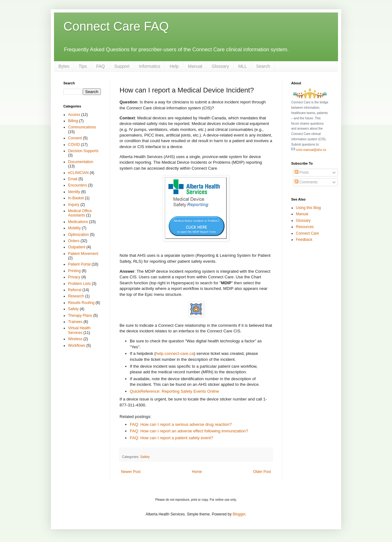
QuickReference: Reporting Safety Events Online (174, 391)
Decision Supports (83, 151)
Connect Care (307, 233)
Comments (306, 182)
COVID (74, 145)
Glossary (220, 66)
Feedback (304, 240)
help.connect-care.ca (175, 353)
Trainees (75, 322)
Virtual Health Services (79, 330)
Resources (305, 227)
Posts (302, 172)
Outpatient (77, 247)
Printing (74, 271)
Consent (75, 138)
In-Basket (76, 198)
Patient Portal (79, 264)
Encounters (78, 185)
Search (263, 66)
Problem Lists (79, 284)
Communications (82, 127)
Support (122, 66)
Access (74, 115)
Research (76, 296)
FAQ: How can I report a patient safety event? (171, 438)
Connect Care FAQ (116, 26)
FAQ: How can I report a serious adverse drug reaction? (181, 424)
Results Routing (81, 303)
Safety (145, 457)
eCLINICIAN (78, 173)
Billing (73, 121)
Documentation (81, 162)
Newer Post (131, 472)
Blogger (239, 514)
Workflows (77, 346)
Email (73, 179)
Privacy (74, 277)
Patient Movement (83, 254)
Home (197, 472)
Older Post (262, 472)
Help (174, 66)
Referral (75, 290)
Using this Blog (308, 208)
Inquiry (74, 205)
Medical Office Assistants (80, 213)
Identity (74, 192)
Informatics (149, 66)
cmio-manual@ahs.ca (309, 150)
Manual (195, 66)
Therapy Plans (80, 316)
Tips (83, 66)
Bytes (64, 66)
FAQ (100, 66)
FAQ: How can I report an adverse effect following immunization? (189, 431)
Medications (78, 222)
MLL (242, 66)
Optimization (78, 235)
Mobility (74, 228)
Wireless (75, 339)
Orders (74, 241)
